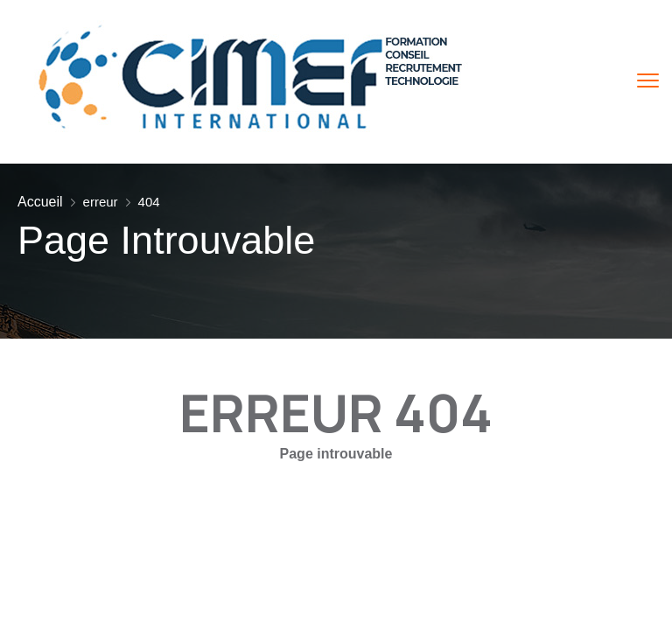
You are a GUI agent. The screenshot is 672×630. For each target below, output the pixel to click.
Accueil (40, 202)
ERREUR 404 (336, 412)
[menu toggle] (648, 81)
